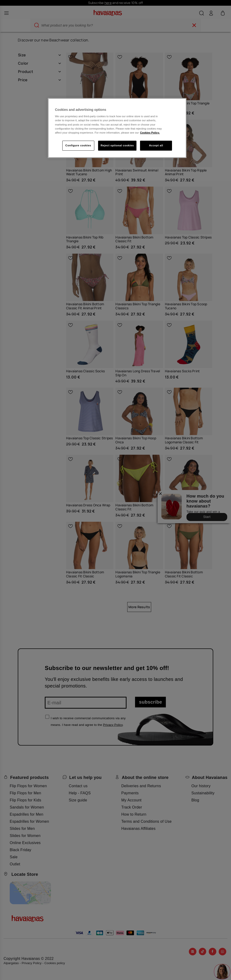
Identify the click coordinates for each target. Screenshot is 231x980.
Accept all (156, 145)
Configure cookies (78, 145)
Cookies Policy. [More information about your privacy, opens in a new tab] (150, 133)
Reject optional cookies (117, 145)
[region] (117, 128)
